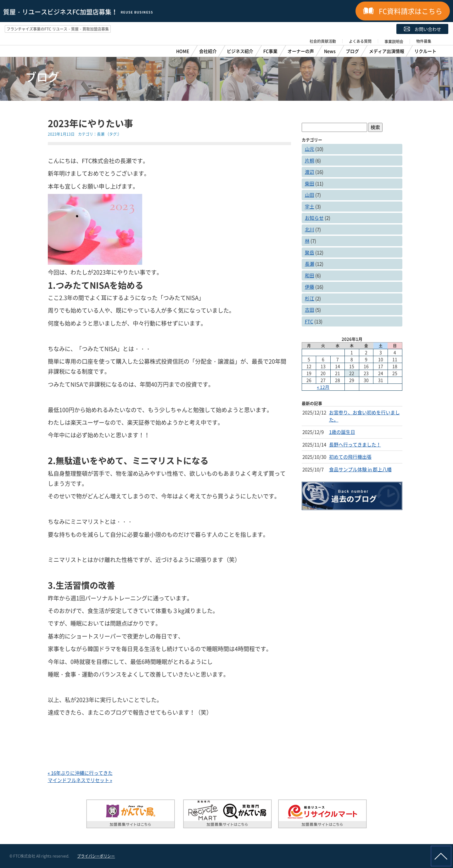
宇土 (310, 207)
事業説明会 (394, 42)
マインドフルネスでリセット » (80, 780)
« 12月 (323, 387)
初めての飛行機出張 (350, 457)
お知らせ (314, 218)
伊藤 (310, 287)
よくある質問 (360, 41)
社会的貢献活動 (323, 41)
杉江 (310, 298)
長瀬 (101, 134)
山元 (310, 149)
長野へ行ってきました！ (355, 445)
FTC (309, 321)
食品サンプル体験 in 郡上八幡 (360, 469)
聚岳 (310, 252)
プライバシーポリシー (96, 856)
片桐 (310, 161)
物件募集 (424, 41)
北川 (310, 230)
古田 (310, 310)
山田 (310, 195)
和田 (310, 275)
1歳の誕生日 (342, 432)
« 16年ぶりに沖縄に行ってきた (80, 773)
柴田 (310, 184)
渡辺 (310, 172)
